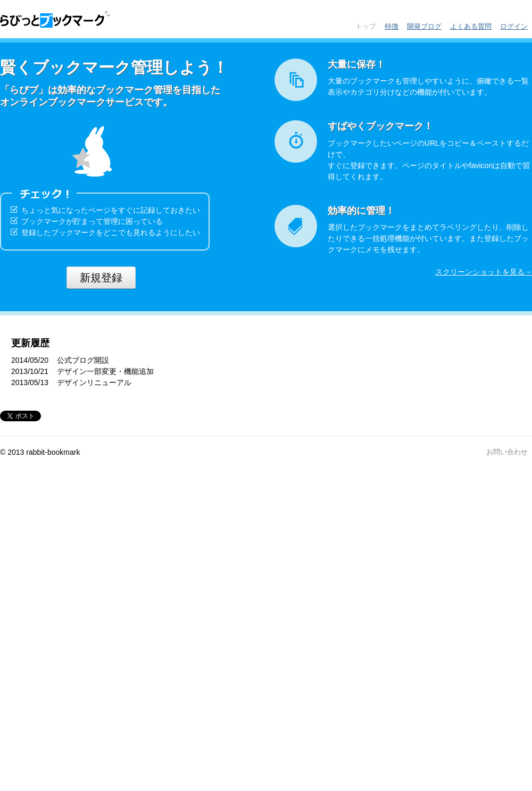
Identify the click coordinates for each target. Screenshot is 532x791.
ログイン (514, 26)
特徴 (392, 26)
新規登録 (101, 278)
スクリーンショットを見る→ (484, 272)
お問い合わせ (507, 452)
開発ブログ (424, 26)
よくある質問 (471, 26)
